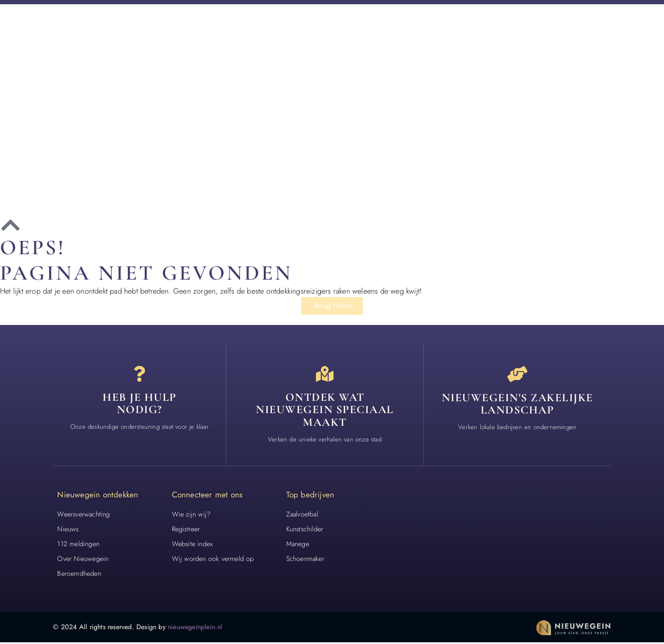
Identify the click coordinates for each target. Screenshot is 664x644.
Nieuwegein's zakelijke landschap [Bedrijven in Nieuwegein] (517, 405)
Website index (192, 545)
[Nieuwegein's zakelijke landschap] (517, 375)
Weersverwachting (83, 515)
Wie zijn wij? (191, 515)
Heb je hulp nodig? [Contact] (140, 405)
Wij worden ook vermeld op (213, 560)
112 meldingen (78, 545)
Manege (298, 545)
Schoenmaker (305, 560)
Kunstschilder (305, 530)
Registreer (186, 530)
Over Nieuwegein (83, 560)
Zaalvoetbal (302, 515)
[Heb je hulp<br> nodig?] (139, 375)
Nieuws (68, 530)
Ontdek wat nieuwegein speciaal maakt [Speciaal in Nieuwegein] (325, 411)
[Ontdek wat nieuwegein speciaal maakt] (325, 375)
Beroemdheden (79, 575)
